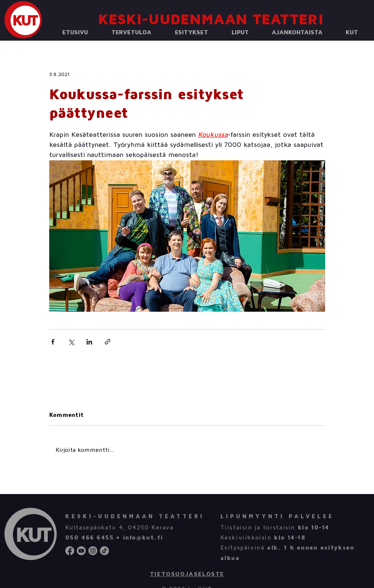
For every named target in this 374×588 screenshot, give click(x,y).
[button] (132, 33)
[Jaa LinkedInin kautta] (89, 342)
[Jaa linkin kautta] (108, 342)
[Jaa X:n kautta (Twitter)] (71, 342)
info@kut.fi (143, 538)
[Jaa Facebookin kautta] (53, 342)
